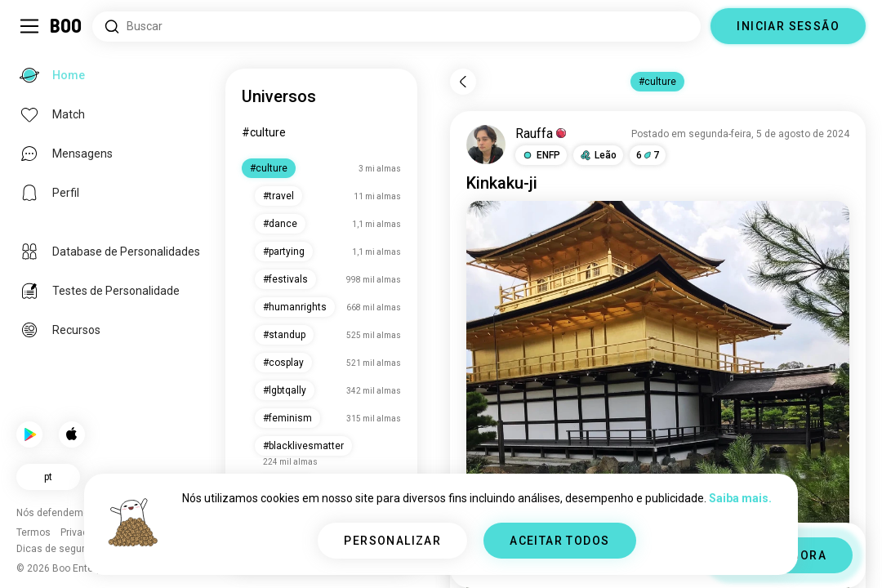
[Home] (67, 26)
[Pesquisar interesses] (396, 27)
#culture (264, 132)
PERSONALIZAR (392, 541)
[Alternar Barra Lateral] (29, 26)
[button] (541, 155)
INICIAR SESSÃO (788, 26)
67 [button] (648, 155)
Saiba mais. (740, 498)
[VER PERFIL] (486, 145)
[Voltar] (463, 82)
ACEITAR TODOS (559, 541)
